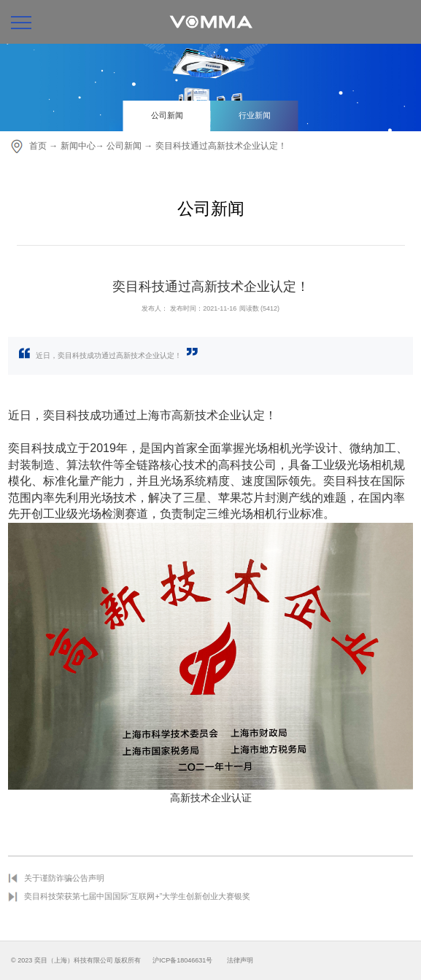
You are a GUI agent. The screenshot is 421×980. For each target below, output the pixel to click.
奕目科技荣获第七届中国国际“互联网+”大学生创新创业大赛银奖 (137, 896)
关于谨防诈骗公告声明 (64, 878)
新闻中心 (78, 146)
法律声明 (240, 960)
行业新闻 (255, 115)
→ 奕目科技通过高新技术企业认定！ (215, 146)
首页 (38, 146)
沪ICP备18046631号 (182, 960)
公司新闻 (167, 115)
